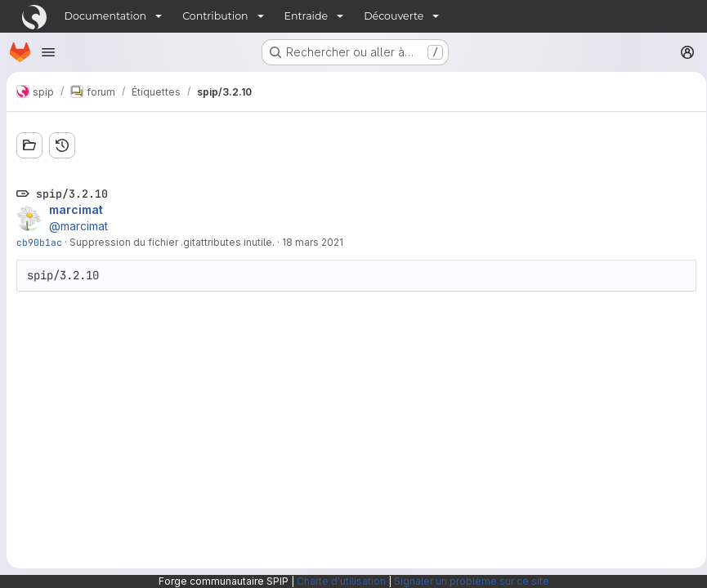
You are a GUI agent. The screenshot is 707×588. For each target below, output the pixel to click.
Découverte (394, 16)
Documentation (106, 16)
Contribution (215, 16)
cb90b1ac (39, 242)
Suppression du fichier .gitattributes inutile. (172, 242)
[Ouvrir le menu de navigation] (48, 52)
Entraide (307, 16)
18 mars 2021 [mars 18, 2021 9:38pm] (313, 242)
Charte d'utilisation (341, 581)
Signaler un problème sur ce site (472, 581)
